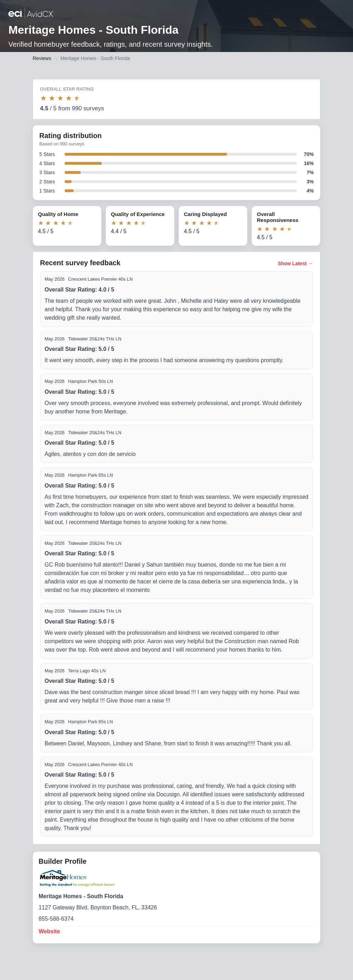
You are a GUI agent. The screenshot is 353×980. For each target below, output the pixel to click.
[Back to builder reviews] (31, 14)
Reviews (42, 58)
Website (49, 931)
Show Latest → (295, 263)
